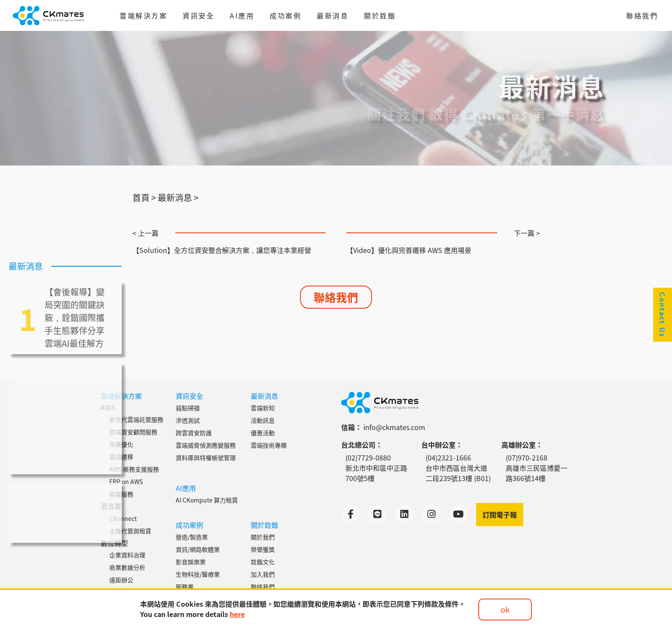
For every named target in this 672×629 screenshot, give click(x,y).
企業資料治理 (127, 555)
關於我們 (263, 537)
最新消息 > (178, 197)
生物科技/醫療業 (198, 574)
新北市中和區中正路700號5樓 (376, 473)
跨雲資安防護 (194, 433)
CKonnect (123, 518)
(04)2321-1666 (448, 457)
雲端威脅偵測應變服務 (206, 445)
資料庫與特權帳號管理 (206, 457)
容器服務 (121, 494)
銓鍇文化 (263, 562)
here (237, 614)
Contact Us (663, 315)
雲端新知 (263, 408)
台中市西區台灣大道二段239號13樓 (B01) (458, 473)
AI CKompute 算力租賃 (207, 500)
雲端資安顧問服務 (133, 432)
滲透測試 (188, 420)
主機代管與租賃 (130, 531)
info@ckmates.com (394, 427)
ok (505, 609)
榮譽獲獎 (263, 549)
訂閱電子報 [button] (500, 515)
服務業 (185, 587)
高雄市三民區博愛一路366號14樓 (537, 473)
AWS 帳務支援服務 (134, 469)
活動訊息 (263, 420)
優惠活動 (263, 433)
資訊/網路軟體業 (198, 549)
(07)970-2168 (526, 457)
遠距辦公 (121, 580)
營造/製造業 (192, 537)
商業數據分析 (127, 567)
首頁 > (144, 197)
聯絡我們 (642, 15)
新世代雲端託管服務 (136, 419)
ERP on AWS (126, 482)
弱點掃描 (188, 408)
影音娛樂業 (191, 562)
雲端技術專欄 (269, 445)
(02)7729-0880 (368, 457)
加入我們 (263, 574)
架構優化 (121, 444)
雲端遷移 (121, 457)
